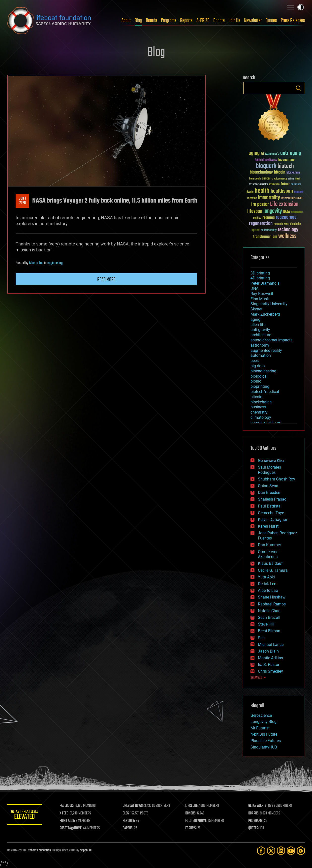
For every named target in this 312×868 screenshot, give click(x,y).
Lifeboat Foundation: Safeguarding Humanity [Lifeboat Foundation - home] (49, 21)
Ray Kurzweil (262, 294)
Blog (138, 21)
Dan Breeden (269, 493)
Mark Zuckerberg (265, 314)
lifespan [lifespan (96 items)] (255, 211)
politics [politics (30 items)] (257, 218)
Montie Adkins (270, 658)
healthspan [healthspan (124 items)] (282, 191)
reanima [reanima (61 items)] (268, 218)
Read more (106, 280)
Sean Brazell (269, 617)
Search (298, 88)
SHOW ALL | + (258, 678)
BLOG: (126, 813)
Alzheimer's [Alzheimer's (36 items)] (272, 154)
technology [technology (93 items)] (288, 230)
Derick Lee (267, 584)
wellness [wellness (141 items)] (287, 236)
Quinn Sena (268, 486)
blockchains (261, 402)
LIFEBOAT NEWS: (133, 806)
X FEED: (64, 813)
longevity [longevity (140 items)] (273, 211)
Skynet (256, 309)
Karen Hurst (268, 526)
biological (259, 376)
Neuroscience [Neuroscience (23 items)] (297, 212)
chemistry (259, 412)
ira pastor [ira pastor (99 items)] (260, 204)
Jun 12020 (22, 201)
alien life (258, 325)
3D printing (260, 273)
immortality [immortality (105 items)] (269, 198)
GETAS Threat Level (25, 815)
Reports (186, 21)
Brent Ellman (269, 631)
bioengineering (263, 371)
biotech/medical (265, 392)
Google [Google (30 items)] (250, 192)
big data (258, 366)
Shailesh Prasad (272, 499)
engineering (55, 263)
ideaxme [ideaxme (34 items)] (252, 199)
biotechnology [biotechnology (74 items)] (261, 172)
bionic (256, 381)
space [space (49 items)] (256, 230)
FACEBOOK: (67, 806)
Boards (151, 21)
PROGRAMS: (256, 821)
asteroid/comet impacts (271, 340)
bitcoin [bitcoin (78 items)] (280, 172)
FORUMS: (191, 828)
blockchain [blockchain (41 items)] (293, 173)
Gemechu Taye (271, 513)
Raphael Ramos (272, 604)
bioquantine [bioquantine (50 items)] (286, 160)
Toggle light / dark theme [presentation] (301, 7)
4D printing (260, 278)
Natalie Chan (269, 611)
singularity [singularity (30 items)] (295, 224)
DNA (254, 288)
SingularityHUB (264, 747)
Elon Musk (260, 299)
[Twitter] (271, 851)
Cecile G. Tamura (273, 570)
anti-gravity (260, 330)
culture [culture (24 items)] (291, 179)
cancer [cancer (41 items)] (266, 179)
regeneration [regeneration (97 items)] (261, 224)
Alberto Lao (36, 263)
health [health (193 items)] (262, 191)
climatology (261, 417)
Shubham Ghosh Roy (277, 479)
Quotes (271, 21)
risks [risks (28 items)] (286, 224)
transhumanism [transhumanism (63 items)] (265, 237)
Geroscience (261, 715)
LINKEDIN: (192, 806)
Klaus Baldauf (270, 563)
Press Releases (293, 21)
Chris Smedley (270, 671)
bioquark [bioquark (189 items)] (266, 166)
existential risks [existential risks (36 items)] (258, 185)
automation (261, 355)
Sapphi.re (86, 851)
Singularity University (269, 304)
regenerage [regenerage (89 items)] (286, 217)
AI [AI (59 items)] (262, 154)
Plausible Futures (266, 741)
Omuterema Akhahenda (268, 554)
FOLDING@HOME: (197, 821)
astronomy (260, 345)
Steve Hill (266, 624)
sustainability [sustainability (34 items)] (269, 231)
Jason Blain (268, 651)
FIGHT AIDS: (67, 821)
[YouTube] (291, 851)
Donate (219, 21)
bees (255, 361)
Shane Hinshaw (272, 597)
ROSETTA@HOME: (71, 828)
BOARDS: (254, 813)
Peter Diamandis (265, 283)
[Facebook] (261, 851)
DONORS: (191, 813)
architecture (261, 335)
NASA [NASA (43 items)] (287, 212)
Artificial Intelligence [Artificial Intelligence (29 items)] (266, 160)
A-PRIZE (203, 21)
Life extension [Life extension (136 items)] (284, 204)
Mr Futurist (260, 728)
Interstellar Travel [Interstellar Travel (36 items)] (292, 198)
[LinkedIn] (281, 851)
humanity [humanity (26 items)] (299, 192)
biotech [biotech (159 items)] (286, 166)
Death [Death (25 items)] (298, 179)
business (258, 407)
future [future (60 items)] (285, 184)
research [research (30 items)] (278, 224)
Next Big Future (264, 734)
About (126, 21)
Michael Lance (271, 644)
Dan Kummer (269, 545)
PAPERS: (128, 828)
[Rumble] (301, 851)
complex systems (266, 423)
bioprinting (260, 386)
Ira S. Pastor (269, 665)
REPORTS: (129, 821)
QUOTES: (254, 828)
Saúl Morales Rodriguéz (269, 470)
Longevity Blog (264, 722)
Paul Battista (269, 506)
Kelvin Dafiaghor (273, 520)
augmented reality (266, 350)
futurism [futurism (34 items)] (296, 185)
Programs (169, 21)
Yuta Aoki (266, 577)
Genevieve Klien (272, 461)
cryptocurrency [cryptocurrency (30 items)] (279, 179)
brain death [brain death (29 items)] (255, 179)
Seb (261, 638)
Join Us (234, 21)
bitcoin (256, 397)
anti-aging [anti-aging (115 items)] (291, 153)
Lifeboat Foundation (39, 851)
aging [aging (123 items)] (254, 153)
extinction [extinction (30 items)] (274, 185)
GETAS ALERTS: (258, 806)
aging (255, 319)
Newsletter (253, 21)
